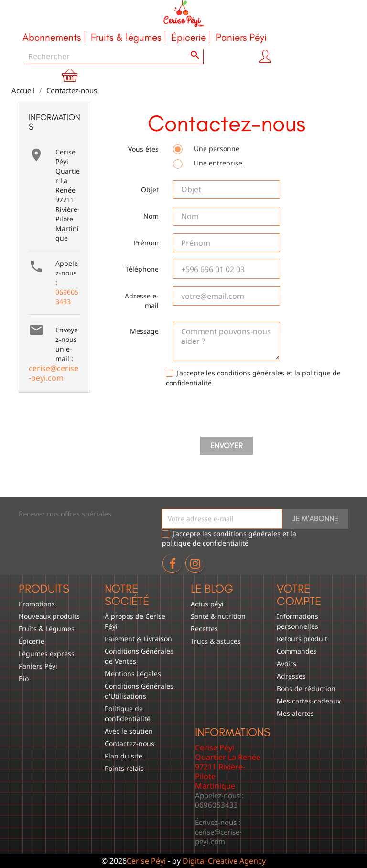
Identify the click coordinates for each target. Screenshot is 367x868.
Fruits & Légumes (47, 629)
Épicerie (32, 641)
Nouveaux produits (49, 616)
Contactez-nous (130, 743)
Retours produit (302, 639)
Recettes (204, 629)
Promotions (37, 604)
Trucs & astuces (216, 641)
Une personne (206, 149)
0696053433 (67, 297)
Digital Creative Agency (224, 861)
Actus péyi (207, 604)
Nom (151, 216)
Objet (150, 190)
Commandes (297, 651)
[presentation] (227, 414)
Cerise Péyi (146, 861)
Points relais (124, 768)
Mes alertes (295, 713)
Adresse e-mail (142, 301)
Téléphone (142, 269)
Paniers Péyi (38, 666)
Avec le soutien (129, 731)
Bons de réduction (306, 688)
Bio (24, 678)
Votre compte (299, 595)
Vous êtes (143, 149)
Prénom (146, 243)
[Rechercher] (115, 57)
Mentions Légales (133, 674)
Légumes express (47, 654)
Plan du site (124, 756)
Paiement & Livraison (138, 639)
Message (144, 331)
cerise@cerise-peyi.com (54, 373)
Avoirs (286, 664)
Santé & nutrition (218, 616)
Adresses (291, 676)
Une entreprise (208, 163)
